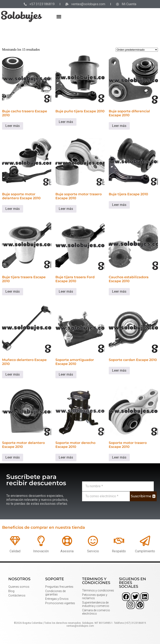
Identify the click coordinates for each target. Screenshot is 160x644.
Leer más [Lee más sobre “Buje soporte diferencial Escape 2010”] (119, 126)
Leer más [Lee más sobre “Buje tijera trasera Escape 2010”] (13, 291)
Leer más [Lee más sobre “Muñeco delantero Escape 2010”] (13, 374)
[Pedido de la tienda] (137, 50)
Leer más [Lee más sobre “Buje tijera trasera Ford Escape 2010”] (66, 291)
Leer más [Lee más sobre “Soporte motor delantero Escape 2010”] (13, 457)
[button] (59, 16)
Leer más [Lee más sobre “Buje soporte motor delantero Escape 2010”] (13, 209)
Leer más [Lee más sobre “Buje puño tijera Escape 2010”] (66, 122)
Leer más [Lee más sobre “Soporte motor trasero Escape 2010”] (119, 457)
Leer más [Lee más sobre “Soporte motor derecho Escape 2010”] (66, 457)
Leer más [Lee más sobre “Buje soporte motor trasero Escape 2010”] (66, 209)
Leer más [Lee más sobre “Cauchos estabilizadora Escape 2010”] (119, 291)
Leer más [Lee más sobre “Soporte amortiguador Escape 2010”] (66, 374)
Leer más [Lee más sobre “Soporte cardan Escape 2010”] (119, 370)
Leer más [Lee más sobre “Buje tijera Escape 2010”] (119, 205)
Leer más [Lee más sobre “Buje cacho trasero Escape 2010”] (13, 126)
